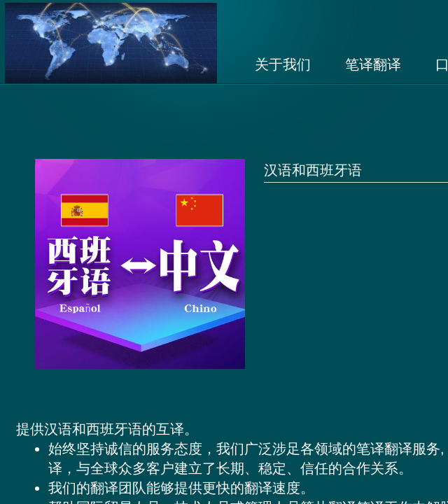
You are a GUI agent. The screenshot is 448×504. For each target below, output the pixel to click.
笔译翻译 (373, 64)
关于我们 (283, 64)
